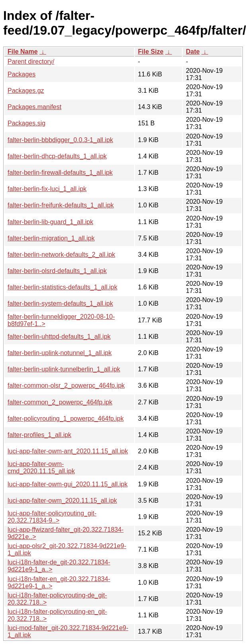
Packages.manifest (34, 107)
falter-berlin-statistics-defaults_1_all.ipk (62, 287)
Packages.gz (26, 91)
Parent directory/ (31, 61)
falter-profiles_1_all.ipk (39, 435)
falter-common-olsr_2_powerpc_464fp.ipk (66, 385)
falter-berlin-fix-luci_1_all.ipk (47, 189)
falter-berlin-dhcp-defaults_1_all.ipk (57, 156)
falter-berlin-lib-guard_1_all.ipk (50, 222)
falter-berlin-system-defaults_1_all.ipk (60, 303)
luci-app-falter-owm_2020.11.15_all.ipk (62, 501)
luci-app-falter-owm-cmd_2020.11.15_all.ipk (41, 467)
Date (193, 52)
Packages (21, 74)
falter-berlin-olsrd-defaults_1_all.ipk (57, 271)
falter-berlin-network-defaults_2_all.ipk (61, 255)
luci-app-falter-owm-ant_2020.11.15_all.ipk (68, 451)
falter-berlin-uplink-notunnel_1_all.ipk (60, 353)
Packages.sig (26, 123)
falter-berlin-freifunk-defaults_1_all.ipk (61, 205)
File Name (23, 52)
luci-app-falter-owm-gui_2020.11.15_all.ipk (68, 484)
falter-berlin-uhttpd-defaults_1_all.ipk (59, 337)
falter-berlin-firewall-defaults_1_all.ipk (60, 173)
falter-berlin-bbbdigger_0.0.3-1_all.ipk (60, 140)
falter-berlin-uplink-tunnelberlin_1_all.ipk (64, 369)
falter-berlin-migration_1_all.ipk (51, 238)
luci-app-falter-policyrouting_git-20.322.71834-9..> (52, 517)
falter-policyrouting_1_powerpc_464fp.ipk (66, 419)
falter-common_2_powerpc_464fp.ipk (60, 402)
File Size (151, 52)
